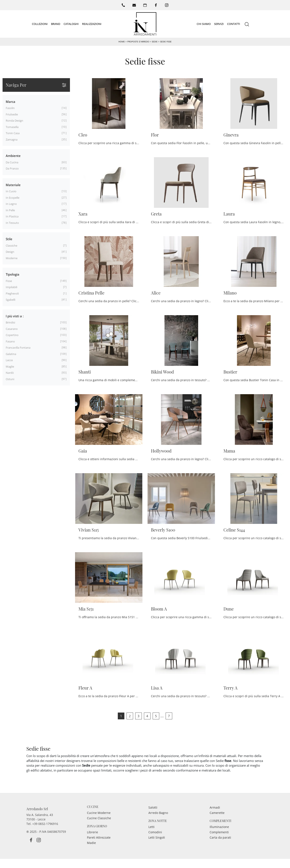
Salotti (153, 818)
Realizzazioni (92, 24)
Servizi (219, 24)
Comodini (155, 843)
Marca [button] (11, 101)
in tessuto (12, 223)
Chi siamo (204, 24)
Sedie (155, 41)
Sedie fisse (166, 41)
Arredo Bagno (158, 823)
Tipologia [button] (13, 274)
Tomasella (12, 127)
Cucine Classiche (99, 829)
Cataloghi (71, 24)
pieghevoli (12, 293)
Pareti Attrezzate (99, 848)
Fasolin (10, 108)
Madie (91, 853)
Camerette (217, 823)
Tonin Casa (13, 133)
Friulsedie (12, 114)
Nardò (10, 373)
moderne (12, 258)
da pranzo (12, 168)
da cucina (12, 162)
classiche (11, 245)
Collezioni (40, 24)
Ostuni (10, 379)
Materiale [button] (13, 185)
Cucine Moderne (99, 823)
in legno (11, 204)
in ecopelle (13, 197)
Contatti (234, 24)
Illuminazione (219, 837)
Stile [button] (9, 239)
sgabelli (11, 300)
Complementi (219, 843)
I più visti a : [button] (15, 316)
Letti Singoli (157, 848)
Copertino (12, 335)
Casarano (12, 329)
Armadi (215, 818)
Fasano (10, 341)
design (10, 252)
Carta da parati (220, 848)
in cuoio (11, 191)
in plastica (12, 216)
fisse (9, 281)
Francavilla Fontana (18, 348)
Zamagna (12, 139)
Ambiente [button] (13, 156)
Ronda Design (14, 121)
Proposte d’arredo (138, 41)
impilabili (11, 287)
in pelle (10, 210)
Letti (151, 837)
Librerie (92, 843)
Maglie (10, 366)
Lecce (9, 360)
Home (122, 41)
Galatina (11, 354)
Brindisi (10, 322)
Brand (56, 24)
